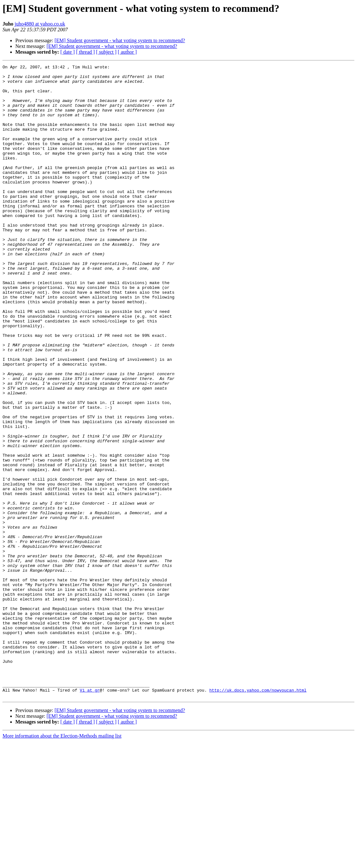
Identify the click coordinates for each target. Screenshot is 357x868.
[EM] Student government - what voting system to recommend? (120, 40)
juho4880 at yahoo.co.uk (40, 24)
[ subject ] (106, 52)
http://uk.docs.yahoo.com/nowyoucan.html (258, 816)
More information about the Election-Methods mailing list (62, 862)
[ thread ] (85, 52)
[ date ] (68, 52)
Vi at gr (90, 816)
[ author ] (127, 52)
